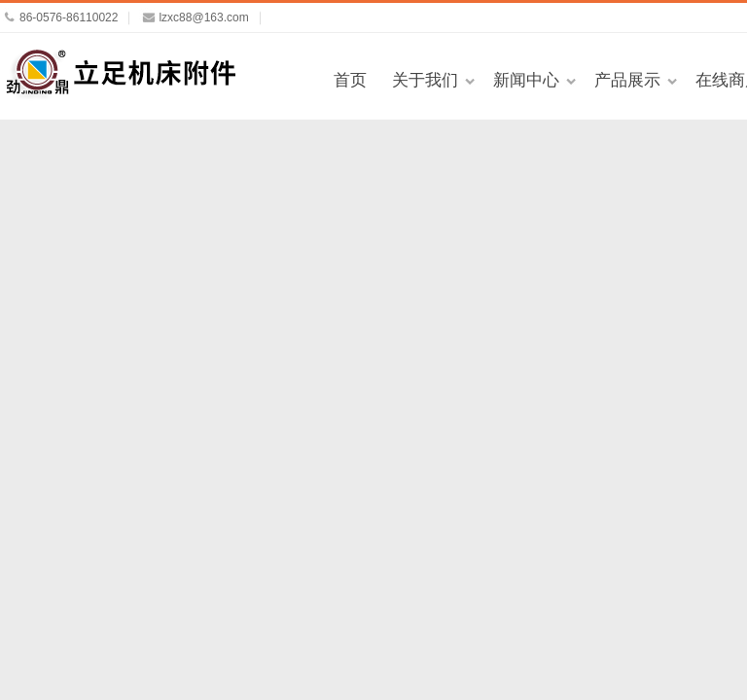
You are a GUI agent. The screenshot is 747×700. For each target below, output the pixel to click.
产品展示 (627, 80)
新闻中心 (526, 80)
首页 (350, 80)
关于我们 (425, 80)
